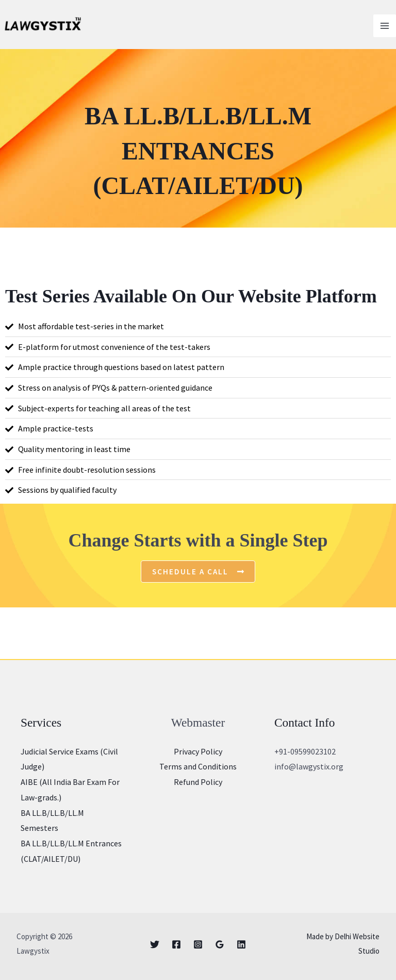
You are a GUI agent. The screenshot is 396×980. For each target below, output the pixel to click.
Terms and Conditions (198, 766)
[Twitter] (155, 944)
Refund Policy (198, 782)
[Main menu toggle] (385, 26)
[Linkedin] (241, 944)
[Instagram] (198, 944)
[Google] (220, 944)
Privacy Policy (198, 751)
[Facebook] (176, 944)
